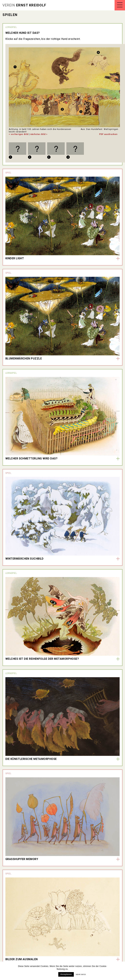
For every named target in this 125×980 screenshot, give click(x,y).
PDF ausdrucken (108, 134)
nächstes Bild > (39, 134)
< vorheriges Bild (19, 134)
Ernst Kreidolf (24, 5)
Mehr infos (81, 974)
